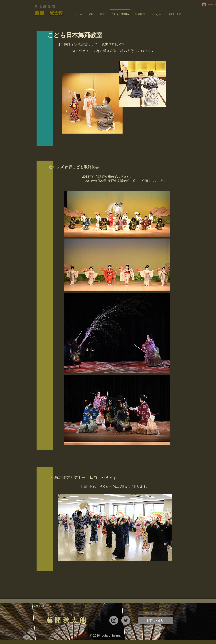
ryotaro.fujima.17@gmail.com (167, 638)
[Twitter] (126, 620)
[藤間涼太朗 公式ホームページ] (155, 613)
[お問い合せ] (155, 620)
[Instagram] (114, 620)
